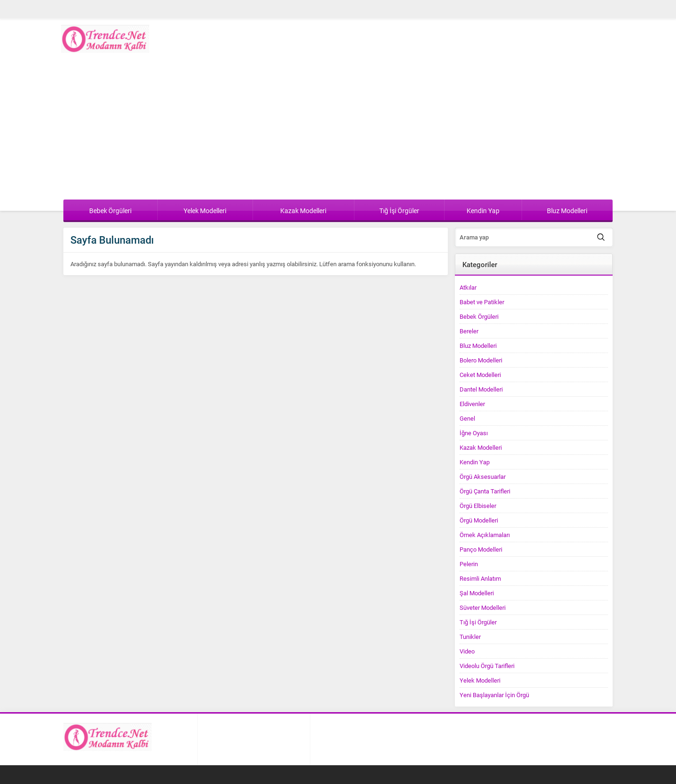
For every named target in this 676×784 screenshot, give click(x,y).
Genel (467, 418)
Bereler (469, 331)
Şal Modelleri (477, 593)
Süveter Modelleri (483, 607)
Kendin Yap (475, 462)
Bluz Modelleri (478, 346)
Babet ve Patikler (482, 302)
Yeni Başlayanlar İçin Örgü (494, 695)
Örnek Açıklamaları (485, 535)
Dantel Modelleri (481, 389)
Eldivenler (472, 404)
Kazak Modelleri (481, 447)
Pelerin (469, 564)
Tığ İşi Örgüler (478, 622)
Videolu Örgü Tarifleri (487, 666)
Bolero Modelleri (481, 360)
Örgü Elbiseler (478, 506)
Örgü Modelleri (479, 520)
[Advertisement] (338, 129)
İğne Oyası (474, 433)
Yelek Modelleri (480, 680)
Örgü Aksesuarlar (483, 477)
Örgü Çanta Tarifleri (485, 491)
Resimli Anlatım (480, 578)
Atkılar (468, 287)
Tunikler (470, 637)
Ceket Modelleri (480, 375)
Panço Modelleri (481, 549)
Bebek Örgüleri (479, 316)
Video (467, 651)
